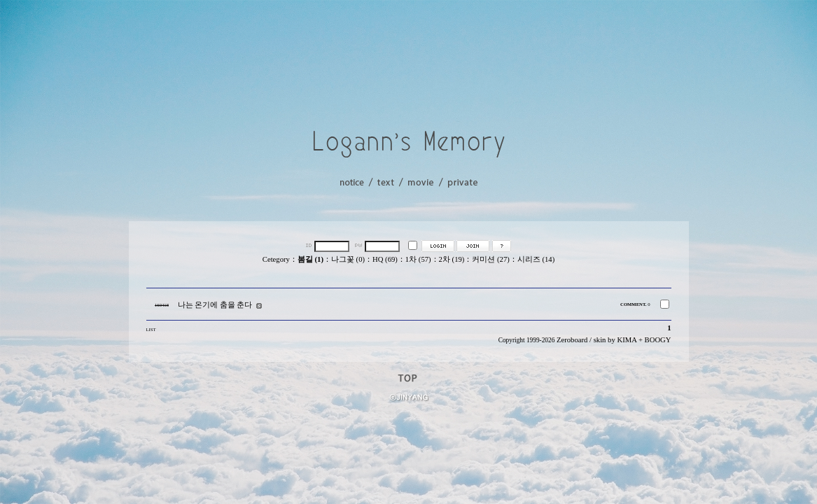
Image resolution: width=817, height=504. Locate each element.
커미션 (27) (490, 259)
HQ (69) (385, 259)
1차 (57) (418, 259)
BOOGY (658, 340)
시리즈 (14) (536, 259)
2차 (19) (452, 259)
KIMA (627, 340)
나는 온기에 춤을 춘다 (215, 305)
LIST (151, 329)
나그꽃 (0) (348, 259)
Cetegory (276, 259)
